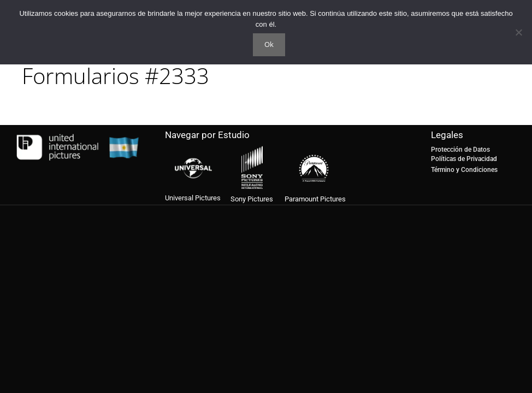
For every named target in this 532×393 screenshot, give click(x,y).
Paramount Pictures (315, 199)
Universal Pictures (193, 198)
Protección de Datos (460, 150)
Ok (269, 44)
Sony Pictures (252, 199)
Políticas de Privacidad (464, 159)
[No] (518, 32)
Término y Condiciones (464, 170)
